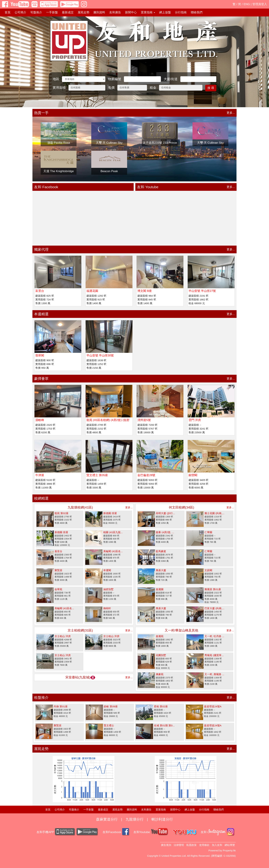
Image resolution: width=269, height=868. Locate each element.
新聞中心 (131, 12)
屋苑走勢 (84, 12)
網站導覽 (230, 845)
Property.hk (229, 850)
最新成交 (68, 12)
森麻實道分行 (107, 819)
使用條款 (204, 845)
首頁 (8, 12)
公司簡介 (20, 12)
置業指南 (161, 810)
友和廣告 (115, 12)
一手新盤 (52, 12)
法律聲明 (179, 845)
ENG (247, 4)
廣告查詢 (166, 845)
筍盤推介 (36, 12)
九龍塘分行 (135, 819)
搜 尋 (211, 88)
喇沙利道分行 (162, 819)
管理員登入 (260, 4)
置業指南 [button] (148, 12)
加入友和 (217, 845)
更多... (231, 113)
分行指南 (181, 12)
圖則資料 (99, 12)
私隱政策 (191, 845)
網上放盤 (165, 12)
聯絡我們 (197, 12)
